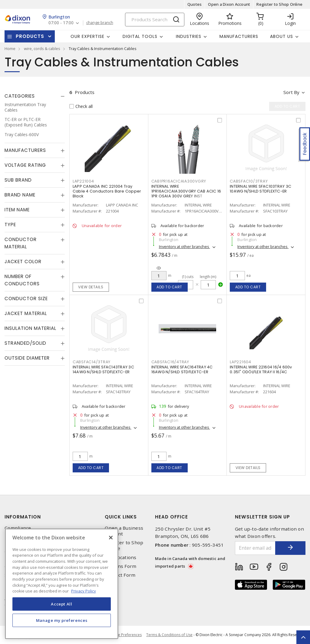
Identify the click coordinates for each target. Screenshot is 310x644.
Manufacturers (239, 36)
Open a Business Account (124, 531)
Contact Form (120, 575)
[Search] (155, 20)
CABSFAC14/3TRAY (92, 362)
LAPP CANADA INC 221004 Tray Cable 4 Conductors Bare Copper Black (107, 191)
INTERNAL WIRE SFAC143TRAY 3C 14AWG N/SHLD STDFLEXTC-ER (103, 369)
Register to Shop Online (279, 4)
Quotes (195, 4)
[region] (62, 584)
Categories (20, 96)
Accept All (62, 604)
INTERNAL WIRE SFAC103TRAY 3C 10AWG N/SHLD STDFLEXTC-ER (261, 189)
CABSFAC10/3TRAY (249, 181)
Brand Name (20, 195)
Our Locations (120, 557)
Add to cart (169, 287)
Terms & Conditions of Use (169, 635)
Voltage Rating (25, 165)
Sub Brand (18, 180)
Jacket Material (26, 313)
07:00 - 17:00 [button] (61, 23)
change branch (100, 23)
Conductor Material (21, 243)
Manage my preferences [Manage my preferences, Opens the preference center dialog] (62, 620)
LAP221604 (241, 362)
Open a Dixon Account (229, 4)
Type (10, 225)
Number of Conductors (22, 280)
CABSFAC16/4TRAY (170, 362)
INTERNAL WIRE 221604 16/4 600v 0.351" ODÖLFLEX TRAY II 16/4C (261, 369)
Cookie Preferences (125, 635)
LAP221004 (83, 181)
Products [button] (30, 36)
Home (10, 49)
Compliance (18, 528)
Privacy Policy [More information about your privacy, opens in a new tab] (84, 591)
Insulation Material (30, 328)
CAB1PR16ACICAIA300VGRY (179, 181)
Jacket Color (23, 262)
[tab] (35, 96)
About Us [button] (282, 36)
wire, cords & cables (42, 49)
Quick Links (121, 517)
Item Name (17, 210)
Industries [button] (189, 36)
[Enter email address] (255, 548)
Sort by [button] (291, 92)
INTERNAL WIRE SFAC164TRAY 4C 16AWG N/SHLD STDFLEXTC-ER (182, 369)
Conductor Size (26, 299)
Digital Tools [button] (140, 36)
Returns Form (120, 566)
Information (23, 517)
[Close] (111, 538)
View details (91, 287)
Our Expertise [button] (87, 36)
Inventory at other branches (185, 247)
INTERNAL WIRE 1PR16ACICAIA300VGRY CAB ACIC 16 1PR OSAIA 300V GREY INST (186, 191)
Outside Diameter (27, 358)
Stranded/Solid (25, 343)
